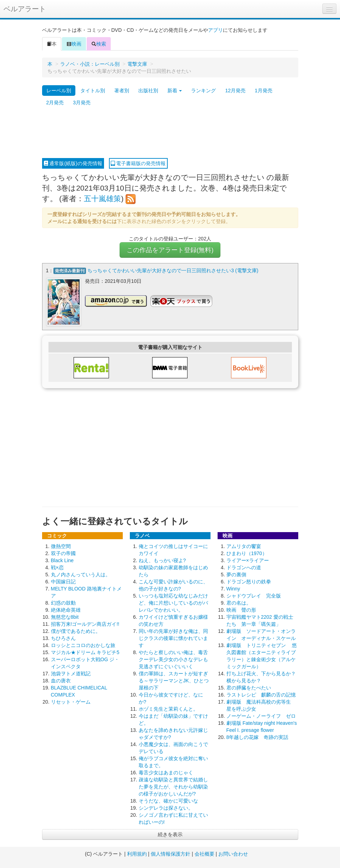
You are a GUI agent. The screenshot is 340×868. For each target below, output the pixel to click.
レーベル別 (59, 91)
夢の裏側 (236, 575)
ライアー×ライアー (248, 560)
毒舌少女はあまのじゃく (166, 773)
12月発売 (235, 91)
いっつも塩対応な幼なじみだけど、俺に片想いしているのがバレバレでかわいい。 (173, 603)
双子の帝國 (63, 553)
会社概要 (204, 854)
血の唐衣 (61, 681)
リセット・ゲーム (71, 702)
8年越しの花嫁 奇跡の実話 (258, 737)
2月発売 (55, 103)
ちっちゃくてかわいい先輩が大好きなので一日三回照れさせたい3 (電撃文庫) (173, 270)
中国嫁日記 (63, 582)
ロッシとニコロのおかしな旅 (83, 645)
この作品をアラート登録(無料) (170, 250)
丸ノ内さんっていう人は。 (81, 575)
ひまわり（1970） (247, 553)
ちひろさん (63, 638)
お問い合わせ (233, 854)
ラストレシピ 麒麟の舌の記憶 (261, 695)
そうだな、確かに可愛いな (168, 801)
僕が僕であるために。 (76, 631)
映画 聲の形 (241, 610)
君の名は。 (239, 603)
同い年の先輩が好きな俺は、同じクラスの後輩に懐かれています (173, 638)
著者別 (122, 91)
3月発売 (82, 103)
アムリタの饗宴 (244, 546)
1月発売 (264, 91)
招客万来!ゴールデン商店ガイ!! (85, 624)
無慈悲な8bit (65, 617)
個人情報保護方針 (171, 854)
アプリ (215, 30)
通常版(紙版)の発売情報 (73, 163)
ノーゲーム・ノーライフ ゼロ (261, 716)
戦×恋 (57, 567)
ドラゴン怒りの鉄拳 (249, 582)
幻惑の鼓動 (63, 603)
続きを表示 (170, 834)
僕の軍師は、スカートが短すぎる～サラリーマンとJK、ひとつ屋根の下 (174, 681)
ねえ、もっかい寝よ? (162, 560)
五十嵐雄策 (102, 199)
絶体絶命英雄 (66, 610)
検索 (99, 44)
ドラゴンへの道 (244, 567)
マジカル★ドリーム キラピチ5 (85, 652)
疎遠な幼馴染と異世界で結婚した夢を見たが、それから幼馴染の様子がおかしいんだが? (173, 787)
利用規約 (137, 854)
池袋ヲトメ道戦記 (71, 674)
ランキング (203, 91)
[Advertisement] (170, 133)
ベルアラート (25, 9)
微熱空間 (61, 546)
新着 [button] (175, 91)
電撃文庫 (137, 64)
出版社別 (148, 91)
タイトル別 (93, 91)
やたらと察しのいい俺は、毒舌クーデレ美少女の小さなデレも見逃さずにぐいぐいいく (173, 659)
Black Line (62, 560)
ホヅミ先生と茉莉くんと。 (168, 709)
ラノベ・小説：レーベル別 (90, 64)
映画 (74, 44)
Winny (233, 589)
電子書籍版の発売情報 (138, 163)
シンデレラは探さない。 (166, 808)
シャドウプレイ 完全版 (254, 596)
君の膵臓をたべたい (249, 688)
